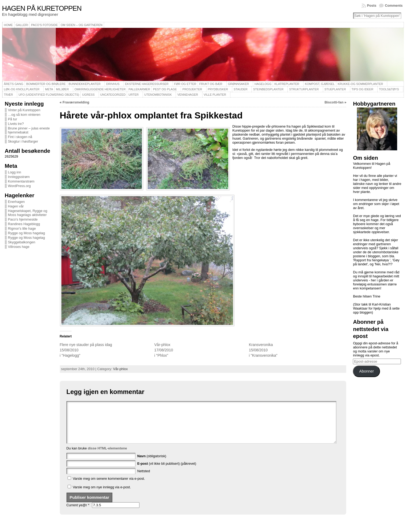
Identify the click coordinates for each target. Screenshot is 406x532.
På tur (13, 119)
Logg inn (15, 172)
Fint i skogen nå (20, 137)
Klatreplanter (287, 84)
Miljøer (62, 89)
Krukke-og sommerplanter (360, 84)
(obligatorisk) (152, 464)
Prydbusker (218, 89)
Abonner (367, 371)
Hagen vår (16, 206)
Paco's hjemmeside (23, 219)
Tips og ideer (362, 89)
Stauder (241, 89)
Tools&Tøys (389, 89)
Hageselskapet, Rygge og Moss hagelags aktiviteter (28, 213)
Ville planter (215, 95)
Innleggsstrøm (19, 177)
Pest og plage (165, 89)
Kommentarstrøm (21, 181)
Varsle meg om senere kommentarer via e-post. (109, 487)
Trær (9, 95)
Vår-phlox (162, 345)
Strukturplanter (304, 89)
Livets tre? (16, 124)
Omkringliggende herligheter (100, 89)
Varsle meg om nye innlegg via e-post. (102, 495)
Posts (372, 5)
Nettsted (144, 479)
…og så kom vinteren (24, 115)
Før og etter (185, 84)
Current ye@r (78, 513)
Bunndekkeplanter (85, 84)
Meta (49, 89)
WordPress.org (19, 186)
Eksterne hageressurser (147, 84)
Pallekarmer (139, 89)
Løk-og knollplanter (22, 89)
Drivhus (113, 84)
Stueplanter (335, 89)
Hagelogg (263, 84)
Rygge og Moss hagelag (27, 233)
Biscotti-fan (334, 102)
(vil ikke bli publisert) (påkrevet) (167, 472)
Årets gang (14, 84)
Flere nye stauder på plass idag (86, 345)
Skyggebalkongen (22, 242)
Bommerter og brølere (46, 84)
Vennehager (188, 95)
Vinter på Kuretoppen (24, 110)
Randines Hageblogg (24, 224)
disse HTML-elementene (107, 456)
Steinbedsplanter (268, 89)
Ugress (88, 95)
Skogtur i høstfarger (23, 141)
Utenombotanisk (158, 95)
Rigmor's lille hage (22, 228)
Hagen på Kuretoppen (42, 8)
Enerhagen (16, 202)
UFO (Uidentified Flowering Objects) (49, 95)
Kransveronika (261, 345)
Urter (134, 95)
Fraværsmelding (76, 102)
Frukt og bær (211, 84)
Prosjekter (192, 89)
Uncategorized (113, 95)
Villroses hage (19, 247)
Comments (394, 5)
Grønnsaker (238, 84)
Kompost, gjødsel (320, 84)
